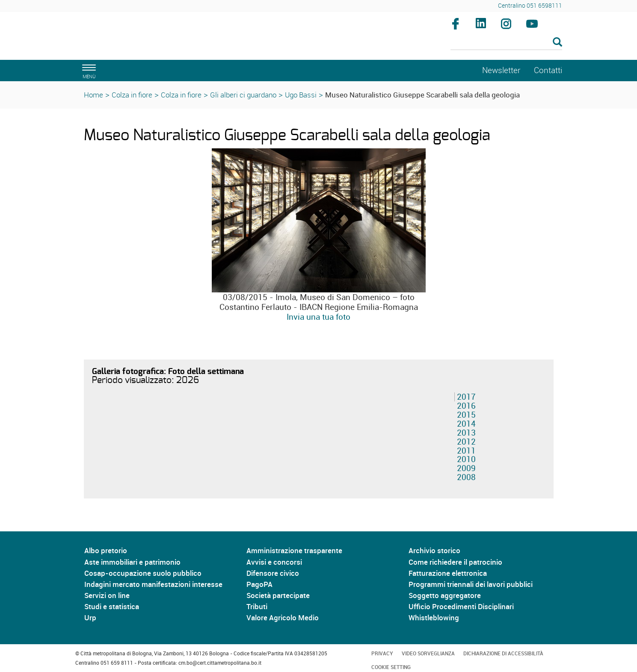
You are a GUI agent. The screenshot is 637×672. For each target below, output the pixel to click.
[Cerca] (506, 43)
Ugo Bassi (301, 95)
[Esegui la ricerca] (557, 43)
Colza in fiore (132, 95)
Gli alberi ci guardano (243, 95)
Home (93, 95)
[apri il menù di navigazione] (88, 70)
